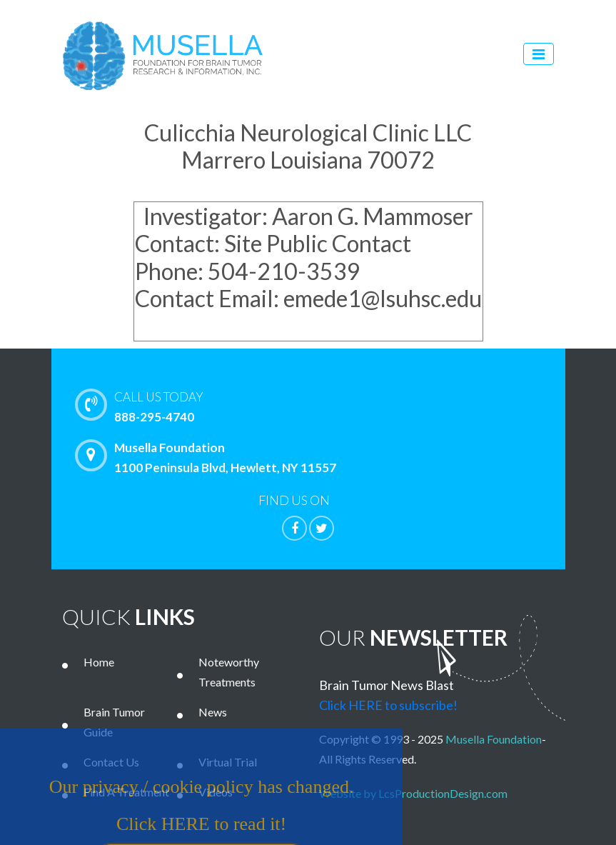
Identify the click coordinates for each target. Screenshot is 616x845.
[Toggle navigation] (539, 54)
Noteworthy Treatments (229, 672)
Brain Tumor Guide (114, 722)
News (213, 712)
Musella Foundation (494, 739)
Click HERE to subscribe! (388, 705)
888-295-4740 (339, 406)
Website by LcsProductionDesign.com (416, 793)
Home (99, 662)
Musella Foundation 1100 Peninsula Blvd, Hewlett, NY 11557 (209, 457)
